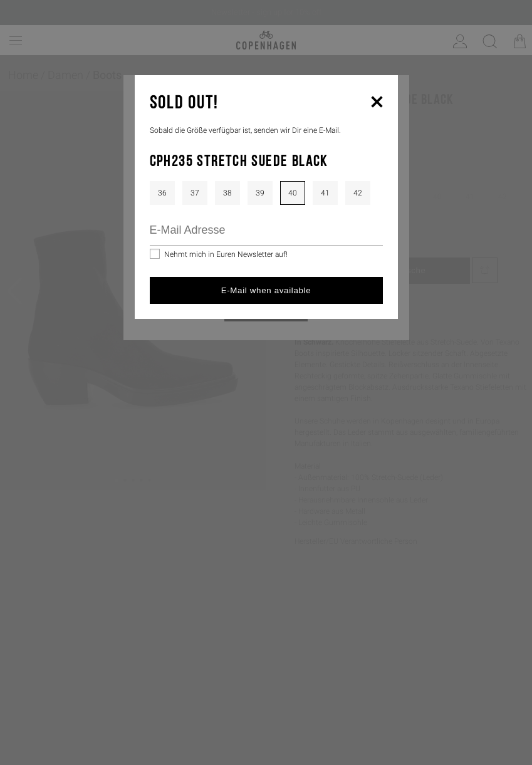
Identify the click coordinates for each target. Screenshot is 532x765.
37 (195, 193)
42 (358, 193)
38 (227, 193)
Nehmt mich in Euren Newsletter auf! (226, 254)
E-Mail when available (266, 290)
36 (162, 193)
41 (325, 193)
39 (260, 193)
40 (293, 193)
